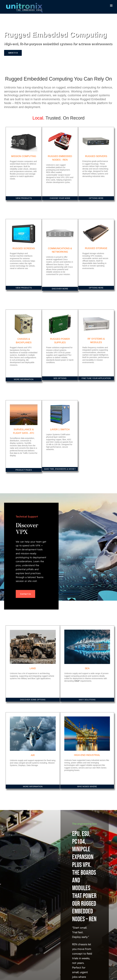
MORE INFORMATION (24, 379)
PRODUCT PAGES (24, 470)
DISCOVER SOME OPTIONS (33, 700)
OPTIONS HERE (96, 198)
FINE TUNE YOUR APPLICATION (96, 378)
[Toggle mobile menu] (111, 6)
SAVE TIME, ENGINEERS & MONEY (60, 469)
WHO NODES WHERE (87, 786)
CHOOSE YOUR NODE (60, 198)
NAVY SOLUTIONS (87, 700)
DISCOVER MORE (60, 289)
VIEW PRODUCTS (24, 198)
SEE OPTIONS (60, 378)
